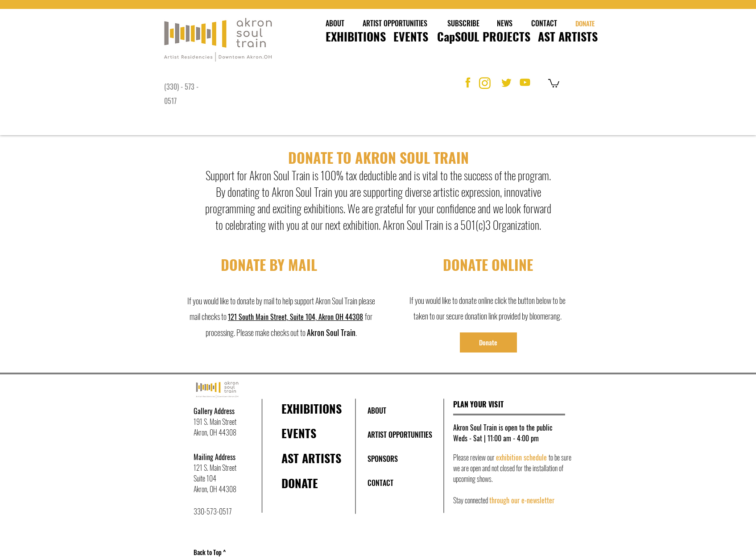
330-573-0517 (213, 511)
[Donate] (488, 342)
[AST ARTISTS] (568, 37)
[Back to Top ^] (212, 552)
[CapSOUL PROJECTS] (484, 37)
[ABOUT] (335, 23)
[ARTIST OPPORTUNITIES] (395, 23)
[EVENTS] (411, 37)
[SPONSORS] (383, 459)
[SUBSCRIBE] (463, 23)
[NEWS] (505, 23)
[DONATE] (585, 23)
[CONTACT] (544, 23)
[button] (554, 83)
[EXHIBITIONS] (356, 37)
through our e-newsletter (522, 500)
